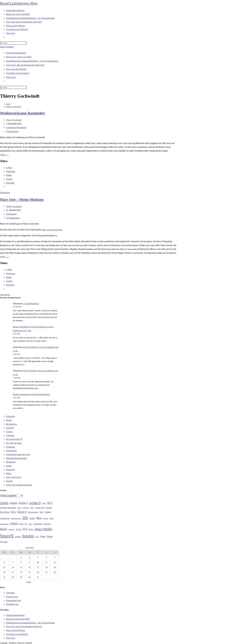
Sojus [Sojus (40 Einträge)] (31, 529)
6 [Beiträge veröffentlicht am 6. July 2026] (4, 562)
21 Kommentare (13, 218)
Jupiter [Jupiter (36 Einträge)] (32, 518)
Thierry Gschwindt (13, 107)
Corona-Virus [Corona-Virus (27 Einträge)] (40, 508)
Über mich (11, 77)
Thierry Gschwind (14, 120)
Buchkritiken (12, 424)
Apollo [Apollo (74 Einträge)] (4, 503)
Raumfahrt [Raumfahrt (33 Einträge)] (38, 524)
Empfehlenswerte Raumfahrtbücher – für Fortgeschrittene (32, 61)
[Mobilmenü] (7, 47)
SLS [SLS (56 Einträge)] (25, 529)
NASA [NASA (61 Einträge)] (14, 524)
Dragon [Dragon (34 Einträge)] (49, 508)
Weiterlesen (5, 193)
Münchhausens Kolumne (17, 458)
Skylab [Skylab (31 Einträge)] (19, 529)
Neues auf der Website (16, 69)
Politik (9, 466)
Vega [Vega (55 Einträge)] (43, 536)
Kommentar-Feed (13, 600)
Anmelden (10, 593)
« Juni (28, 582)
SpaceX (9, 481)
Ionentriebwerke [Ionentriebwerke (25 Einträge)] (16, 518)
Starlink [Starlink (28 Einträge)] (18, 537)
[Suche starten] (28, 88)
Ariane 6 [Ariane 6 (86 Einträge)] (35, 503)
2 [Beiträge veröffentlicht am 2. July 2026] (29, 557)
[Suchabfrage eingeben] (13, 43)
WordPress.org (12, 604)
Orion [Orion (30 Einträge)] (21, 524)
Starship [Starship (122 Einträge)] (28, 536)
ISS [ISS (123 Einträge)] (25, 518)
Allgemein (10, 416)
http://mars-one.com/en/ (53, 230)
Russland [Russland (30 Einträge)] (47, 524)
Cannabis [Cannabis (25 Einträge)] (25, 508)
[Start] (8, 104)
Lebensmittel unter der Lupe (18, 454)
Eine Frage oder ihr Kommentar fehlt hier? (25, 65)
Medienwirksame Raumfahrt (22, 113)
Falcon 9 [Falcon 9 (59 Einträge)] (22, 512)
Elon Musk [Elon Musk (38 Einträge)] (5, 512)
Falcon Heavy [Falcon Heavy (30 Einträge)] (33, 512)
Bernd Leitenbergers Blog (19, 3)
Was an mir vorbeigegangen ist (19, 485)
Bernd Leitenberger (21, 327)
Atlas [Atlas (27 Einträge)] (44, 503)
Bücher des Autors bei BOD (19, 57)
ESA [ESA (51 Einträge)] (13, 512)
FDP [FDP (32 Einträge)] (41, 512)
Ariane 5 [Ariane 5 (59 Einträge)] (23, 503)
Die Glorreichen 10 (14, 439)
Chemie (9, 432)
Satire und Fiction (14, 477)
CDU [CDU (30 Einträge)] (32, 508)
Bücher (9, 420)
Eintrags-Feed (12, 597)
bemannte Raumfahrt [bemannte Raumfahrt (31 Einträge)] (8, 508)
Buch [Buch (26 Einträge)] (19, 508)
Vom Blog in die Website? (18, 73)
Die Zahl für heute (14, 443)
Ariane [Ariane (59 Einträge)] (14, 503)
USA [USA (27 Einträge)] (37, 537)
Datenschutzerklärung (16, 53)
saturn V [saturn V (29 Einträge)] (12, 529)
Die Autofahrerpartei (41, 394)
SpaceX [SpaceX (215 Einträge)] (7, 536)
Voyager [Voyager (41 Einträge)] (4, 542)
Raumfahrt (22, 128)
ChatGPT (10, 428)
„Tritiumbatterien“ (31, 304)
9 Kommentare (12, 131)
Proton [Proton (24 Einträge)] (30, 524)
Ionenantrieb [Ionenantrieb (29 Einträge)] (5, 518)
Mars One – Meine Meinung (22, 199)
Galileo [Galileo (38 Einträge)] (48, 512)
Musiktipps (11, 462)
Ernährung (10, 447)
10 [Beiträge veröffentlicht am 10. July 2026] (38, 562)
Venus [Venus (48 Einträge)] (50, 536)
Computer (10, 435)
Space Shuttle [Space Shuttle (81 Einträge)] (43, 529)
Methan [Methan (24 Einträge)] (46, 518)
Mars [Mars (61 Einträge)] (39, 518)
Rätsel (9, 473)
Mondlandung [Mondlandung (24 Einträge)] (5, 524)
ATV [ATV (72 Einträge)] (50, 503)
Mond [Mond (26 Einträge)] (51, 518)
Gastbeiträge (11, 128)
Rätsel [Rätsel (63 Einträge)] (4, 529)
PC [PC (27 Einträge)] (26, 524)
